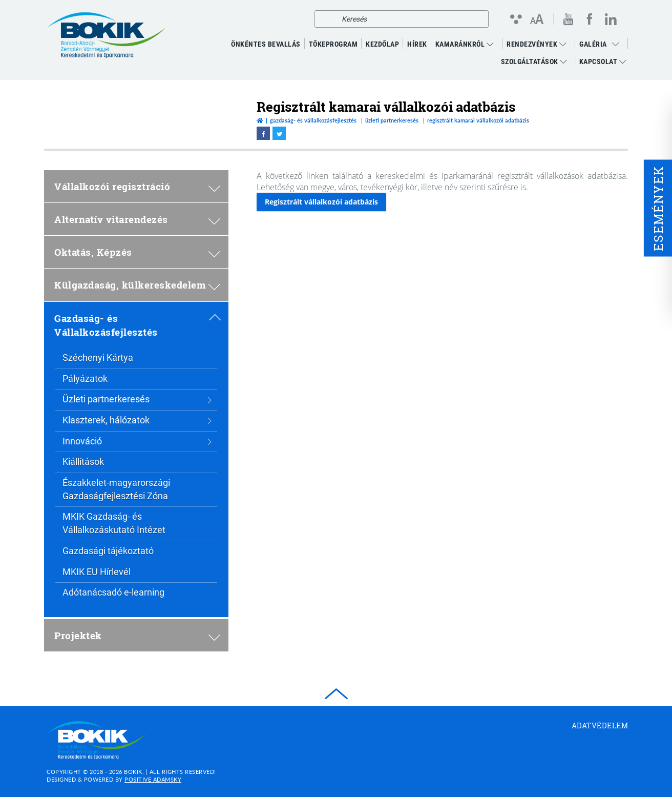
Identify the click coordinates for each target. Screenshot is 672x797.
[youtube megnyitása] (569, 19)
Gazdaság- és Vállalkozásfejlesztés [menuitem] (137, 325)
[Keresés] (325, 19)
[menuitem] (618, 44)
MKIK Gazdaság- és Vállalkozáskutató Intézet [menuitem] (114, 523)
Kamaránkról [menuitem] (465, 44)
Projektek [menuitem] (137, 635)
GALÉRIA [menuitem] (593, 44)
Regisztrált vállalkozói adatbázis (321, 202)
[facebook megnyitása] (590, 19)
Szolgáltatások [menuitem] (534, 62)
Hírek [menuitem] (417, 44)
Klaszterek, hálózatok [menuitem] (137, 420)
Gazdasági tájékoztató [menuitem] (108, 551)
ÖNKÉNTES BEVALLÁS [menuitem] (266, 44)
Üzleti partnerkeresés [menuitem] (137, 399)
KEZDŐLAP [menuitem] (382, 44)
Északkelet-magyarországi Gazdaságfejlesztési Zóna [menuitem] (116, 489)
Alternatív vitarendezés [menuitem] (137, 219)
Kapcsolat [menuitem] (603, 62)
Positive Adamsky (153, 779)
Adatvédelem (600, 726)
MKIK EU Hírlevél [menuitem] (97, 572)
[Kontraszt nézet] (516, 19)
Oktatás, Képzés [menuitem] (137, 252)
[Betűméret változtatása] (537, 20)
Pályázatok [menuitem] (85, 379)
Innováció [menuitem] (137, 441)
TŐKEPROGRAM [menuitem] (333, 44)
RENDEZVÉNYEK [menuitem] (536, 44)
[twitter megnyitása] (279, 133)
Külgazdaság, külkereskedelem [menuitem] (137, 285)
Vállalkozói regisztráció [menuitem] (137, 186)
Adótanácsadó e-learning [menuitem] (113, 592)
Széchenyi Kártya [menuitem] (98, 357)
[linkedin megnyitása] (611, 19)
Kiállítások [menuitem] (83, 462)
